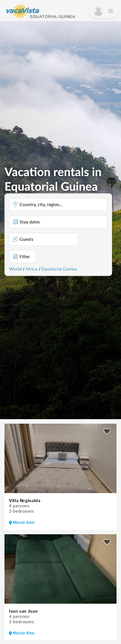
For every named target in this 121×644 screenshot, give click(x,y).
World (15, 268)
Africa (31, 268)
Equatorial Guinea (59, 268)
